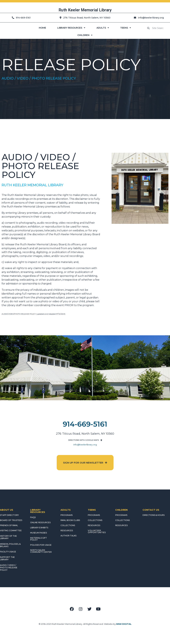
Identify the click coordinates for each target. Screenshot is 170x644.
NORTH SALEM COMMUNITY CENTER (41, 551)
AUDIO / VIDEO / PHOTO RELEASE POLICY (9, 568)
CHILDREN (85, 35)
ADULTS (103, 28)
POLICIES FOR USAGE (41, 545)
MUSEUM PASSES (39, 533)
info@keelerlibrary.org (85, 445)
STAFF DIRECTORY (9, 515)
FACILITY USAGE (8, 552)
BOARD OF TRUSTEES (11, 520)
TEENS (126, 28)
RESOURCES (67, 530)
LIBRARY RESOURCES (71, 28)
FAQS (33, 517)
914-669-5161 (85, 424)
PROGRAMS (67, 515)
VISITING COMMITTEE (11, 530)
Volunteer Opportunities (97, 531)
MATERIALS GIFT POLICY (39, 539)
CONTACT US (151, 510)
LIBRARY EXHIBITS (39, 528)
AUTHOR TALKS (68, 536)
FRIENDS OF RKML (9, 525)
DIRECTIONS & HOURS (154, 515)
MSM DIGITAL (124, 624)
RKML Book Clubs (70, 520)
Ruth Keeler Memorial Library (85, 10)
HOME (42, 28)
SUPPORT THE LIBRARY (7, 558)
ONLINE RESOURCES (40, 522)
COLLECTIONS (68, 525)
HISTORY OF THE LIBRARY (8, 537)
